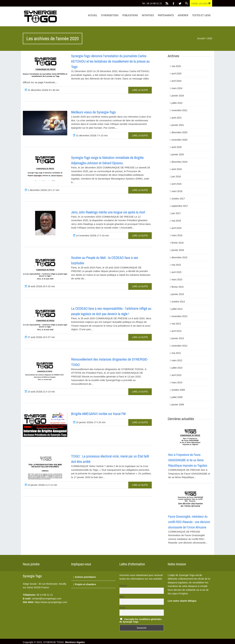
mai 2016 (176, 221)
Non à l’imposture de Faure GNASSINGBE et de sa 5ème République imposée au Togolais (188, 460)
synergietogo (110, 15)
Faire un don (201, 4)
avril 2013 (176, 331)
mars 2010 (177, 382)
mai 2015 (176, 265)
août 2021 (177, 118)
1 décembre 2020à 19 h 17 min (42, 190)
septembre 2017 (180, 206)
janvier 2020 (178, 154)
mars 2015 (177, 280)
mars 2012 (177, 360)
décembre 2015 (179, 257)
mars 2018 (177, 191)
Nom (122, 597)
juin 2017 (176, 213)
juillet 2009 (177, 397)
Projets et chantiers (86, 584)
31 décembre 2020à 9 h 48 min (42, 90)
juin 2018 (176, 177)
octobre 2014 (178, 302)
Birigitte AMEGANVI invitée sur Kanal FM (98, 414)
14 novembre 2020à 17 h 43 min (91, 236)
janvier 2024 (178, 96)
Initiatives (148, 15)
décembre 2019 (179, 162)
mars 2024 (177, 88)
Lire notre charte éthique (182, 601)
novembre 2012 (179, 346)
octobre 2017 (178, 199)
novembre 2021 (179, 110)
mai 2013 (176, 324)
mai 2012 (176, 353)
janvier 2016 (178, 250)
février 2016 (178, 243)
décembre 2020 (179, 132)
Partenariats (166, 15)
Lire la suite (140, 90)
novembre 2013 (179, 316)
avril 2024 (176, 81)
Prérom (123, 586)
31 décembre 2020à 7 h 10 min (90, 136)
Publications (130, 15)
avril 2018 (176, 184)
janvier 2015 (178, 294)
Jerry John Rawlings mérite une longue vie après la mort (108, 212)
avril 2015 (176, 272)
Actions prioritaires (85, 577)
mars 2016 (177, 235)
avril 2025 (176, 74)
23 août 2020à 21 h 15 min (40, 392)
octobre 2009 (178, 390)
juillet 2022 (177, 103)
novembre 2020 (179, 140)
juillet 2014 (177, 309)
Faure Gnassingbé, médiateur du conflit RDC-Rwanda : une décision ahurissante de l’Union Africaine (189, 522)
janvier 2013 (178, 338)
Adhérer (183, 15)
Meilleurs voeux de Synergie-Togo (94, 112)
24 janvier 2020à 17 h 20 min (89, 422)
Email (122, 608)
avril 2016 (176, 228)
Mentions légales (75, 642)
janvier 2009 (178, 405)
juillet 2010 (177, 368)
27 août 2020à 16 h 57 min (40, 337)
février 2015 (178, 287)
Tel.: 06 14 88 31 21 (152, 3)
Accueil (93, 15)
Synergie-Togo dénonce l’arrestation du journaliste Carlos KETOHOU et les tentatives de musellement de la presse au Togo (110, 61)
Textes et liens (201, 15)
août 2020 (177, 147)
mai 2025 (176, 66)
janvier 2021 (178, 125)
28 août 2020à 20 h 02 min (40, 286)
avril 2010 (176, 375)
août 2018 (177, 169)
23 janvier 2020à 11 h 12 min (41, 485)
